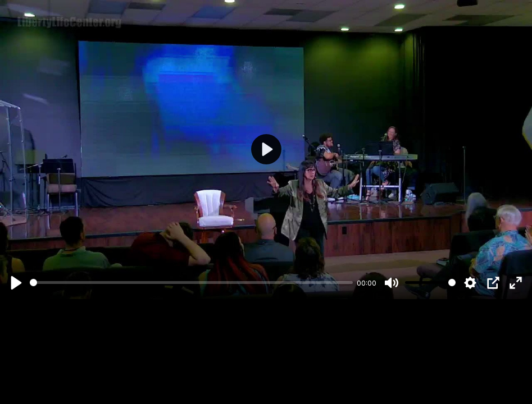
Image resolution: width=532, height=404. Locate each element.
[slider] (191, 283)
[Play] (16, 283)
